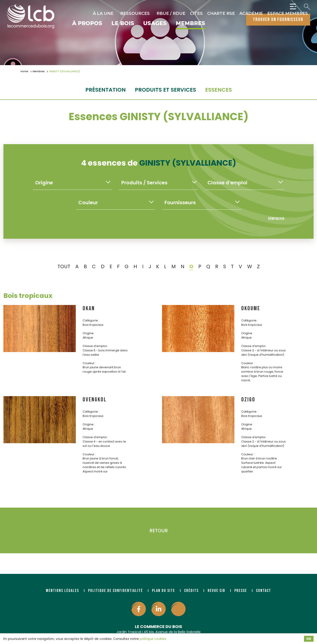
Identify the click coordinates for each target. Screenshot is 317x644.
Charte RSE (221, 13)
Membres (190, 24)
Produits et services (165, 90)
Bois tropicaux (28, 296)
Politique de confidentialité (115, 591)
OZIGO (248, 400)
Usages (155, 24)
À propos (87, 24)
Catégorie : (91, 320)
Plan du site (164, 591)
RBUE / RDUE (171, 13)
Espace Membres (288, 13)
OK (309, 639)
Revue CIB (216, 591)
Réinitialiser (276, 219)
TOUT (64, 266)
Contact (264, 591)
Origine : (89, 333)
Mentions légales (62, 591)
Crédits (191, 591)
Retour (159, 531)
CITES (196, 13)
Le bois (123, 24)
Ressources (135, 13)
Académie (251, 13)
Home (24, 71)
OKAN (89, 309)
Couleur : (89, 363)
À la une (103, 13)
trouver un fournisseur (278, 20)
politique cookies (153, 639)
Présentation (106, 90)
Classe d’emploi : (95, 346)
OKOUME (251, 309)
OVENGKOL (95, 400)
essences (219, 90)
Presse (241, 591)
